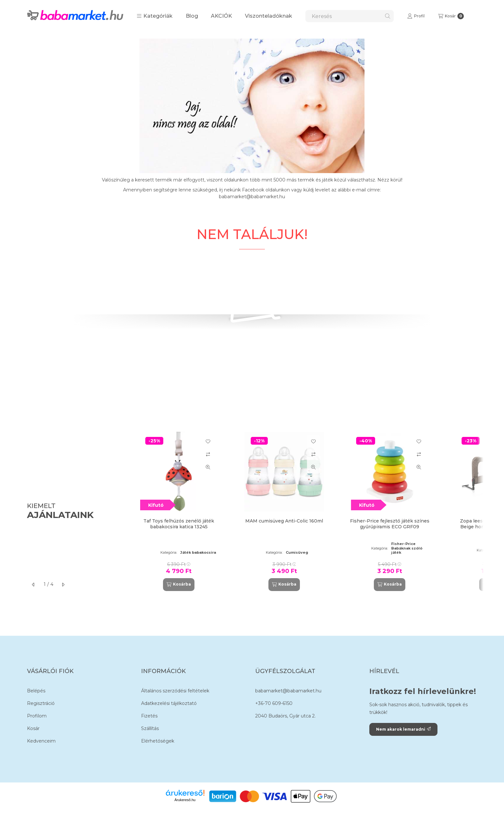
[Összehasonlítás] (208, 454)
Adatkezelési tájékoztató (169, 703)
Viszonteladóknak (269, 16)
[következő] (63, 585)
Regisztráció (41, 703)
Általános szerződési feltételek (175, 691)
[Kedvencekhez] (208, 441)
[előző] (33, 585)
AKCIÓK (221, 16)
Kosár (33, 728)
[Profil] (416, 16)
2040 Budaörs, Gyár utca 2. (285, 716)
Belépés (36, 691)
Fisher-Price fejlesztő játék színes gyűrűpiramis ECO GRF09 (390, 524)
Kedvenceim (41, 741)
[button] (155, 16)
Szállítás (150, 728)
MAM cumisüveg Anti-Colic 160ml (284, 521)
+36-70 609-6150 (274, 703)
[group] (305, 511)
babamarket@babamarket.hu (288, 691)
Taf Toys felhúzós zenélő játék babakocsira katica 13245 (179, 524)
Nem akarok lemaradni (403, 729)
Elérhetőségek (158, 741)
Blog (192, 16)
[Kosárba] (179, 585)
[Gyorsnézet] (208, 467)
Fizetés (149, 716)
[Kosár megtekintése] (451, 16)
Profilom (37, 716)
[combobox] (350, 16)
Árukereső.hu (185, 800)
